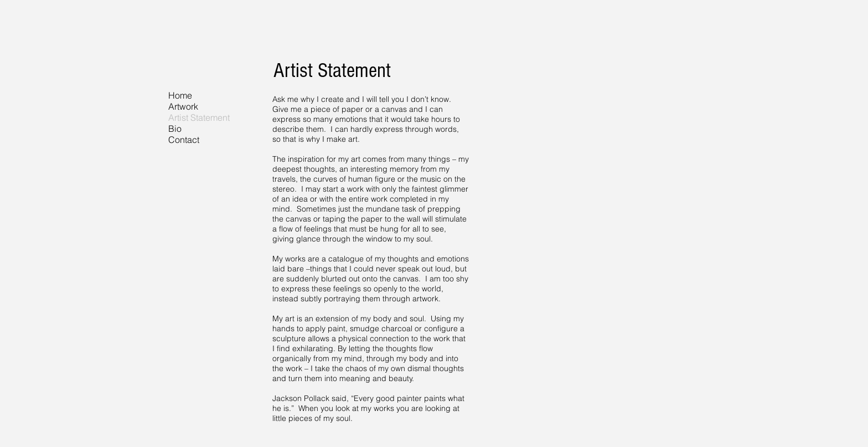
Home (180, 95)
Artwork (183, 106)
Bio (175, 129)
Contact (184, 140)
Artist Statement (199, 117)
